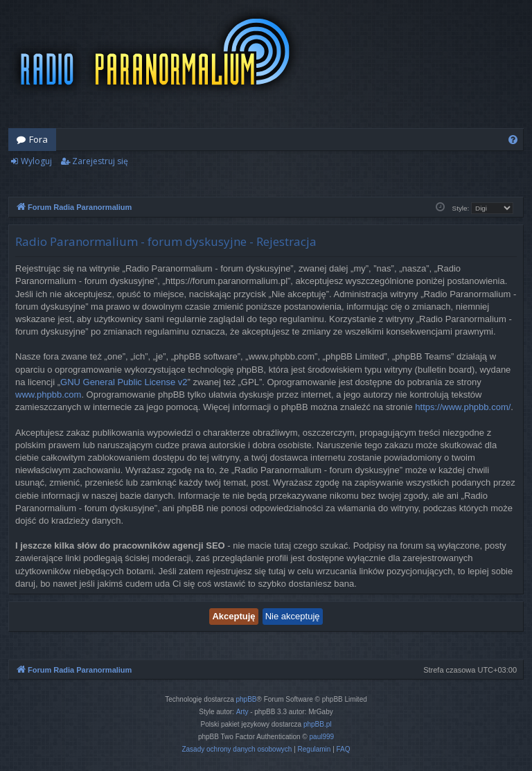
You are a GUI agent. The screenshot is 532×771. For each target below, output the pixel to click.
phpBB (247, 699)
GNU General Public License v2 (124, 382)
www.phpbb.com (48, 395)
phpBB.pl (318, 724)
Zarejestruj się (100, 161)
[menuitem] (513, 140)
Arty (242, 712)
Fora (38, 139)
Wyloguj (36, 161)
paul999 (322, 737)
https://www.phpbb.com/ (463, 407)
